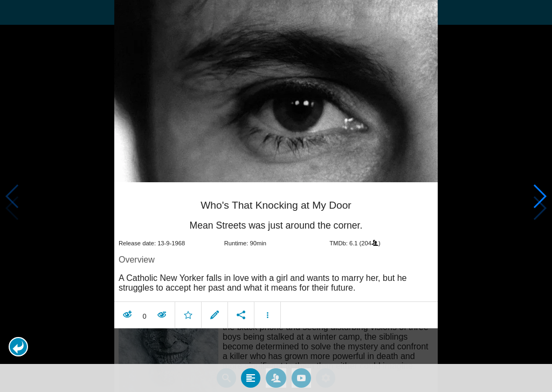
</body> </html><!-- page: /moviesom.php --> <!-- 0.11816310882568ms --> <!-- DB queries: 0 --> (276, 196)
